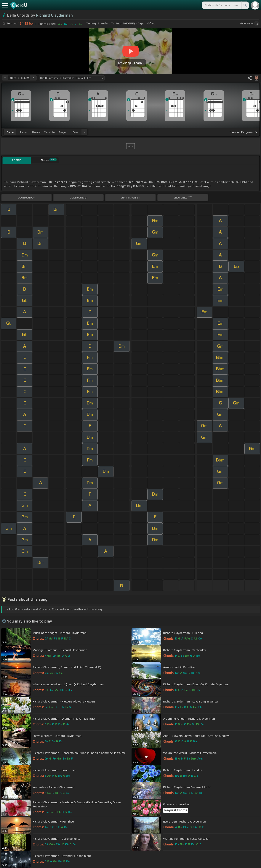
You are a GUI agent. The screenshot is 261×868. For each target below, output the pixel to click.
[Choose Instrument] (84, 132)
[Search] (245, 5)
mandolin (49, 132)
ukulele (36, 132)
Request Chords (176, 810)
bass (75, 132)
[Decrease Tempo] (5, 78)
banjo (62, 132)
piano (23, 132)
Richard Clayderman (55, 15)
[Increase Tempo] (33, 78)
